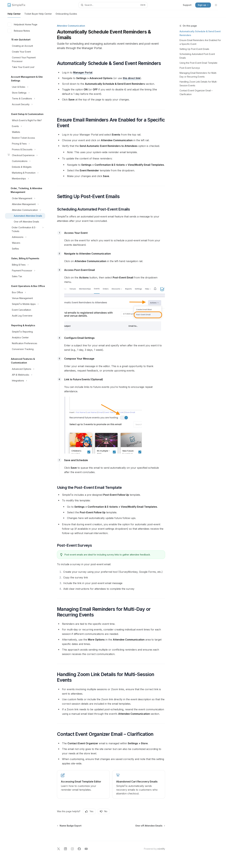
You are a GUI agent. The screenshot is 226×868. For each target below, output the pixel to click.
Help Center (14, 15)
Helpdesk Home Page (22, 25)
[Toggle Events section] (25, 126)
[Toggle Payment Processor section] (25, 271)
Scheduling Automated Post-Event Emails (197, 56)
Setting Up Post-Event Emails (194, 49)
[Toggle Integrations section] (25, 381)
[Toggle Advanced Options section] (25, 369)
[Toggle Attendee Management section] (25, 204)
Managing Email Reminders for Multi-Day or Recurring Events (198, 75)
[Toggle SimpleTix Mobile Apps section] (25, 304)
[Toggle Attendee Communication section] (25, 210)
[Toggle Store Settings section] (25, 93)
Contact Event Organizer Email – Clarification (196, 92)
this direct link (131, 78)
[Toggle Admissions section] (25, 237)
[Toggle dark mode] (216, 5)
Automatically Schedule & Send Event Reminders (200, 33)
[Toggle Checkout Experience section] (25, 155)
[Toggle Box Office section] (25, 292)
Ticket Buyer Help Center (38, 15)
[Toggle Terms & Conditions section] (25, 99)
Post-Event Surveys (190, 68)
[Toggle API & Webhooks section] (25, 375)
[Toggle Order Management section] (25, 198)
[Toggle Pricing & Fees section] (25, 144)
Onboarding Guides (66, 15)
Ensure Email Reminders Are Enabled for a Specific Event (200, 42)
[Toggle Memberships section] (25, 179)
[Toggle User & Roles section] (25, 87)
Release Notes (19, 31)
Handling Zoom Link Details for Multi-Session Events (198, 84)
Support (187, 5)
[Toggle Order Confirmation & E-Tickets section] (25, 229)
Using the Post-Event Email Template (198, 63)
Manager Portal (83, 72)
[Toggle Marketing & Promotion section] (25, 173)
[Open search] (113, 5)
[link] (83, 784)
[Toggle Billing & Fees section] (25, 265)
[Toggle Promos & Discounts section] (25, 150)
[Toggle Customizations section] (25, 161)
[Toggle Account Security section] (25, 104)
